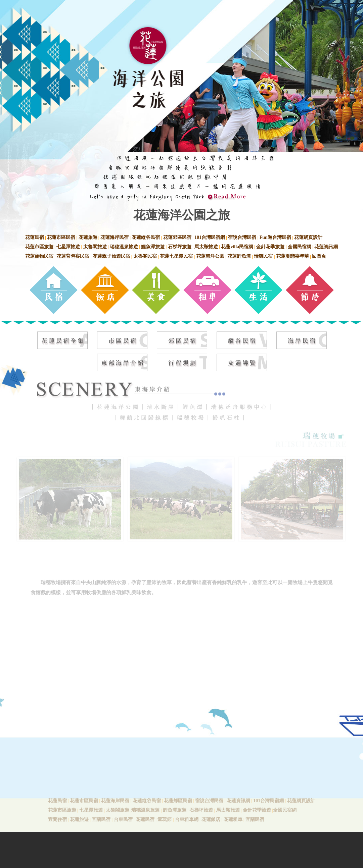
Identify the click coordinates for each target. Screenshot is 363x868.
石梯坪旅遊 (180, 247)
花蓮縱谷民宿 (146, 237)
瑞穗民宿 (263, 256)
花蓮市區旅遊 (39, 247)
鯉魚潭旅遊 (153, 247)
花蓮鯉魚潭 (239, 256)
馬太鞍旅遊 (206, 247)
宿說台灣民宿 (242, 237)
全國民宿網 (300, 247)
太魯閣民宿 (145, 256)
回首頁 (319, 256)
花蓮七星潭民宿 (176, 256)
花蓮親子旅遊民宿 (111, 256)
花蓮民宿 (35, 237)
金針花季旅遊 (270, 247)
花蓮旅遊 (88, 237)
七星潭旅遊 (68, 247)
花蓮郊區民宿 (177, 237)
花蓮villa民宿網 (237, 247)
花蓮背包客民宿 (73, 256)
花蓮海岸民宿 (115, 237)
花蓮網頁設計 (308, 237)
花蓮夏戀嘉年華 (292, 256)
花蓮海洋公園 (210, 256)
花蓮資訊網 (326, 247)
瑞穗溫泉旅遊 (124, 247)
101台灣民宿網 (210, 237)
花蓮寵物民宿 (39, 256)
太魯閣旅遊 (95, 247)
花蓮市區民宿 (61, 237)
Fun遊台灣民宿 (275, 237)
